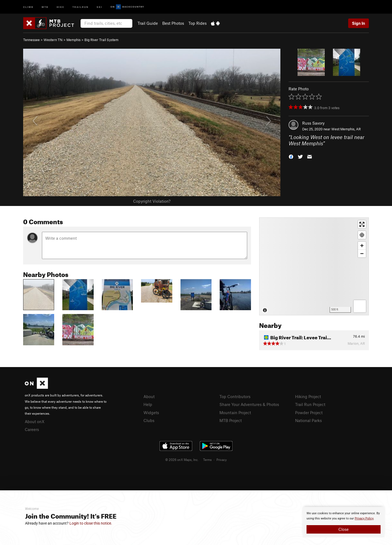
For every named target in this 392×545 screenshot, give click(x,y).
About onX (35, 421)
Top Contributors (235, 396)
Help (148, 404)
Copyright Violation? (152, 201)
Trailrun (80, 7)
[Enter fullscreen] (362, 224)
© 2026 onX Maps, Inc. (182, 460)
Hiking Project (308, 396)
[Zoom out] (362, 253)
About (149, 396)
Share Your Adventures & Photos (249, 404)
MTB (45, 7)
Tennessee (31, 40)
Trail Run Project (310, 404)
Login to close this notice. (91, 523)
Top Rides (197, 23)
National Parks (308, 420)
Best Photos (173, 23)
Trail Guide (148, 23)
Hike (60, 7)
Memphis (73, 40)
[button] (291, 156)
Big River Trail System (101, 40)
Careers (32, 429)
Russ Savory (313, 123)
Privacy (222, 460)
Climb (28, 7)
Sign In (359, 23)
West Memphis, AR (346, 129)
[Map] (314, 266)
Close (344, 529)
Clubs (149, 420)
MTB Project (231, 420)
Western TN (53, 40)
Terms (207, 460)
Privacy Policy (364, 518)
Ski (99, 7)
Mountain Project (235, 412)
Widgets (151, 412)
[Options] (360, 306)
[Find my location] (362, 235)
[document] (344, 522)
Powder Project (309, 412)
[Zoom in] (362, 246)
